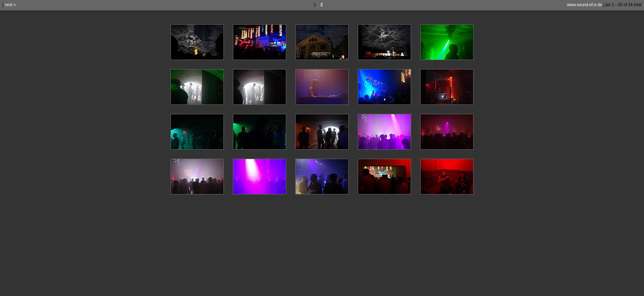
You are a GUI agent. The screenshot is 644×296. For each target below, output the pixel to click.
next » (10, 5)
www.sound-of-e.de (584, 5)
